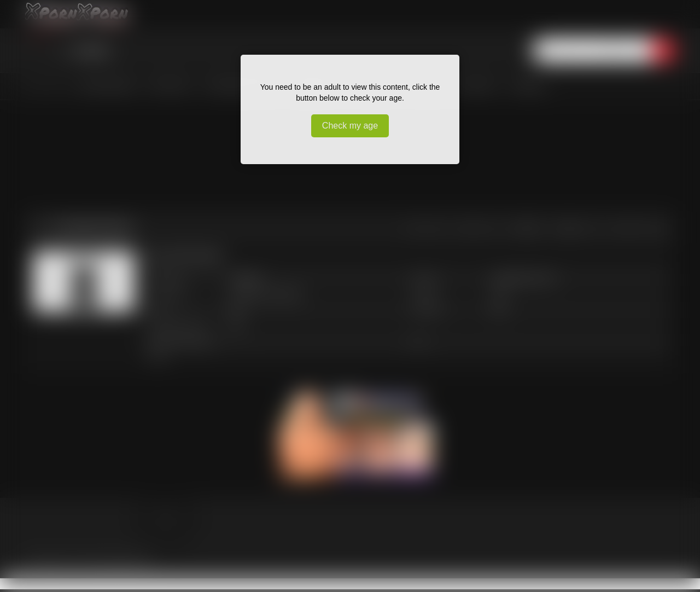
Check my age (350, 126)
